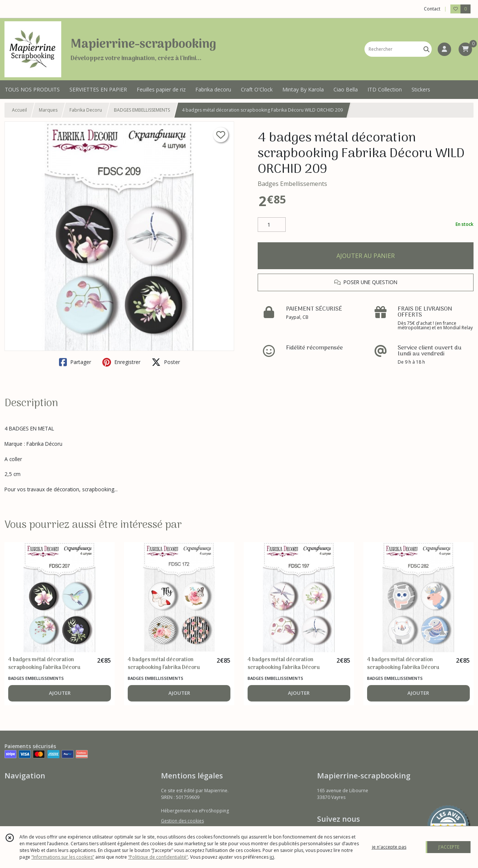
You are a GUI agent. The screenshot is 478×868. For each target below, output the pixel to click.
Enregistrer (121, 362)
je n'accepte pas (389, 847)
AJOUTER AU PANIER (366, 256)
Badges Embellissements (292, 184)
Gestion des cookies (182, 821)
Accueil (19, 110)
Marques (48, 110)
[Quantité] (272, 225)
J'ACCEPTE (449, 847)
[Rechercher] (426, 49)
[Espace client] (444, 49)
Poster (166, 362)
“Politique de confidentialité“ (158, 857)
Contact (432, 9)
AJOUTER (60, 693)
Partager (75, 362)
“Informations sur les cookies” (63, 857)
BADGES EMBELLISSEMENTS (142, 110)
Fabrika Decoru (86, 110)
